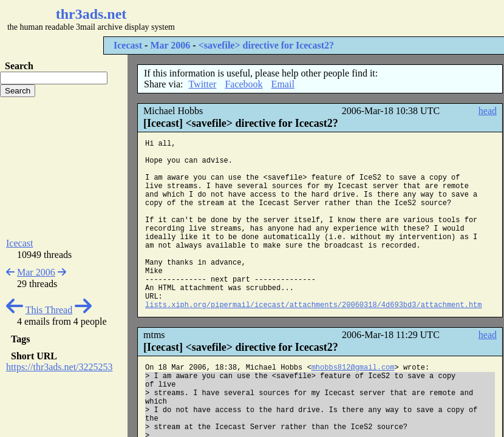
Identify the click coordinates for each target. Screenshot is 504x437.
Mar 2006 (170, 45)
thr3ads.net (91, 14)
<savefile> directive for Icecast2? (266, 45)
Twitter (202, 84)
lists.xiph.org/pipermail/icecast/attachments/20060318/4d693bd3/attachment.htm (314, 305)
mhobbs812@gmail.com (353, 368)
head (488, 111)
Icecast (128, 45)
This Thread (49, 310)
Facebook (243, 84)
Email (283, 84)
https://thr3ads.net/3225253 (60, 367)
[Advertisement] (64, 168)
